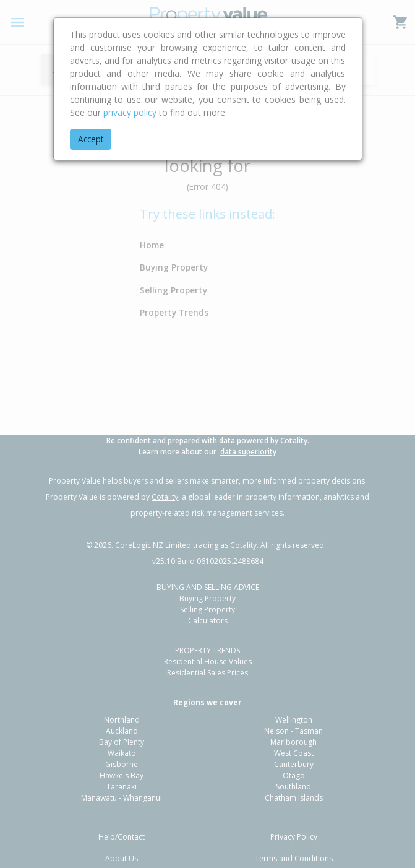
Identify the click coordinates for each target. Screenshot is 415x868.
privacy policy (130, 112)
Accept (91, 139)
